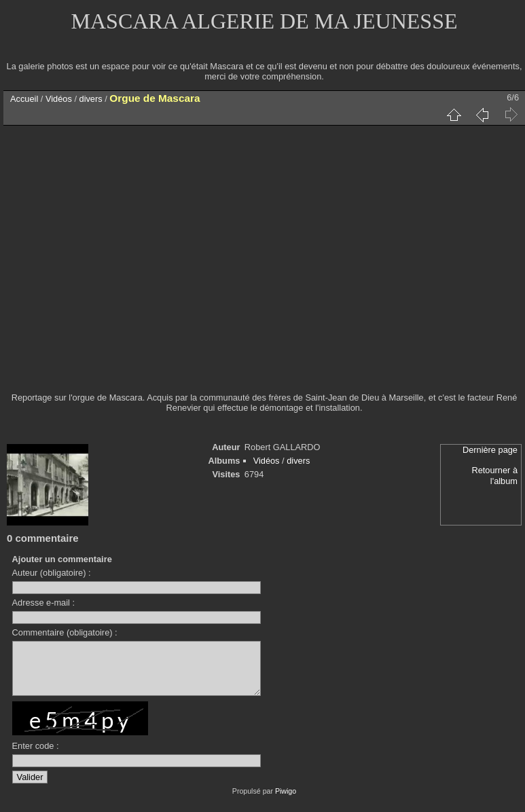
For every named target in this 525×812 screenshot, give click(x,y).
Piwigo (286, 801)
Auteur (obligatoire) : (52, 573)
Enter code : (36, 756)
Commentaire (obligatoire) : (65, 632)
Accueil (24, 99)
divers (91, 99)
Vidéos (59, 99)
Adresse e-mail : (43, 603)
